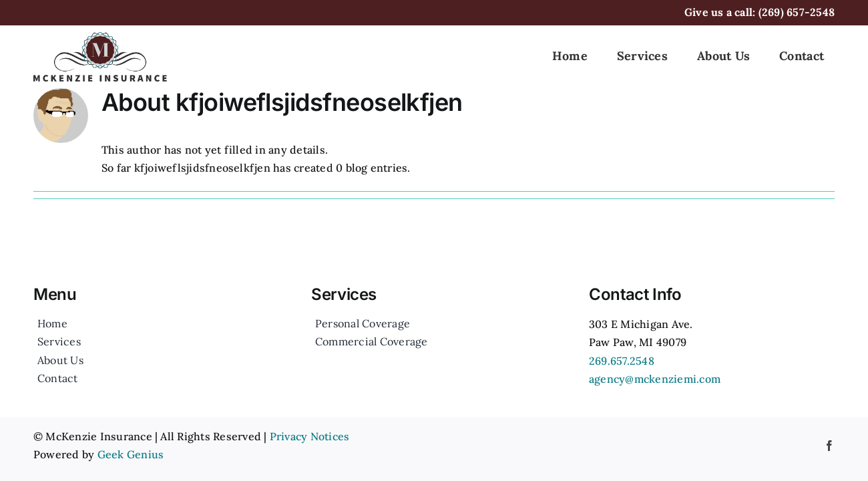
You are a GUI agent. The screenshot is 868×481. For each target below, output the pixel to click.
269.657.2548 (622, 361)
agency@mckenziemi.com (655, 379)
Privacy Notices (310, 436)
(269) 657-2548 (797, 12)
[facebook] (829, 446)
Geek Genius (131, 454)
